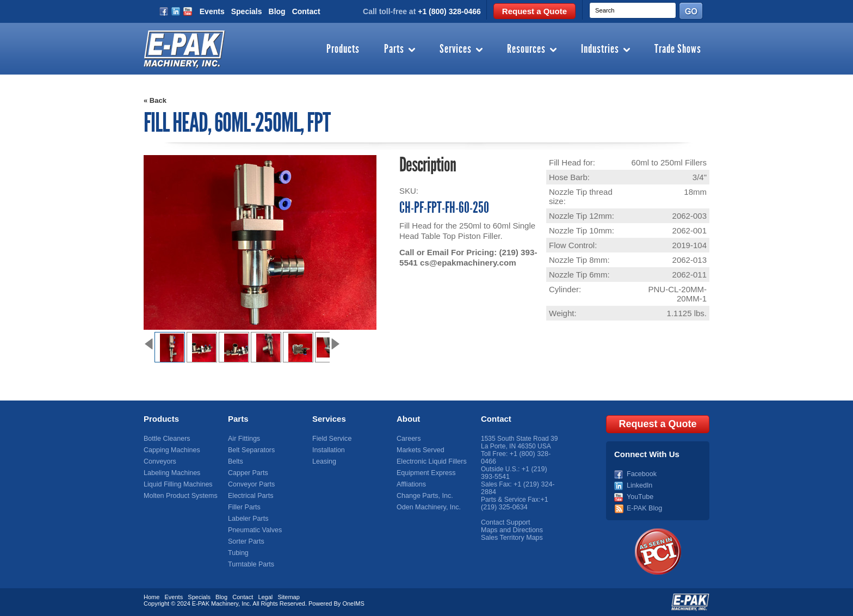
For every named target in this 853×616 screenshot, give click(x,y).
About (408, 419)
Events (212, 11)
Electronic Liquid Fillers (430, 461)
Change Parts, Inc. (424, 496)
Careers (408, 439)
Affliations (411, 484)
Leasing (324, 461)
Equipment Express (425, 473)
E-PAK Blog (644, 507)
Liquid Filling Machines (177, 484)
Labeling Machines (171, 473)
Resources (526, 50)
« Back (155, 100)
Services (456, 50)
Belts (235, 461)
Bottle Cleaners (166, 439)
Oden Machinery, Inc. (427, 507)
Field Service (331, 439)
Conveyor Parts (251, 484)
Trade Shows (678, 50)
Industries (600, 50)
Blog (277, 11)
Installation (328, 450)
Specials (247, 11)
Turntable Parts (250, 564)
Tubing (238, 553)
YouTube (639, 496)
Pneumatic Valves (254, 530)
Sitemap (288, 596)
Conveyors (159, 461)
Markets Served (419, 450)
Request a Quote (534, 11)
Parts (394, 50)
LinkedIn (639, 484)
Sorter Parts (245, 541)
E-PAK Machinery (215, 602)
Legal (265, 596)
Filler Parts (243, 507)
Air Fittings (243, 439)
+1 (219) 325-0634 (514, 503)
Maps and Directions (511, 530)
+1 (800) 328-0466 (449, 11)
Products (343, 50)
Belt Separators (251, 450)
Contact (306, 11)
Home (152, 596)
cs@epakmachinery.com (467, 263)
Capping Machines (171, 450)
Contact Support (505, 522)
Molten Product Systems (179, 496)
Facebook (641, 473)
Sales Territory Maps (511, 538)
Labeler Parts (247, 519)
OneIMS (353, 602)
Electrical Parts (250, 496)
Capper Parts (247, 473)
